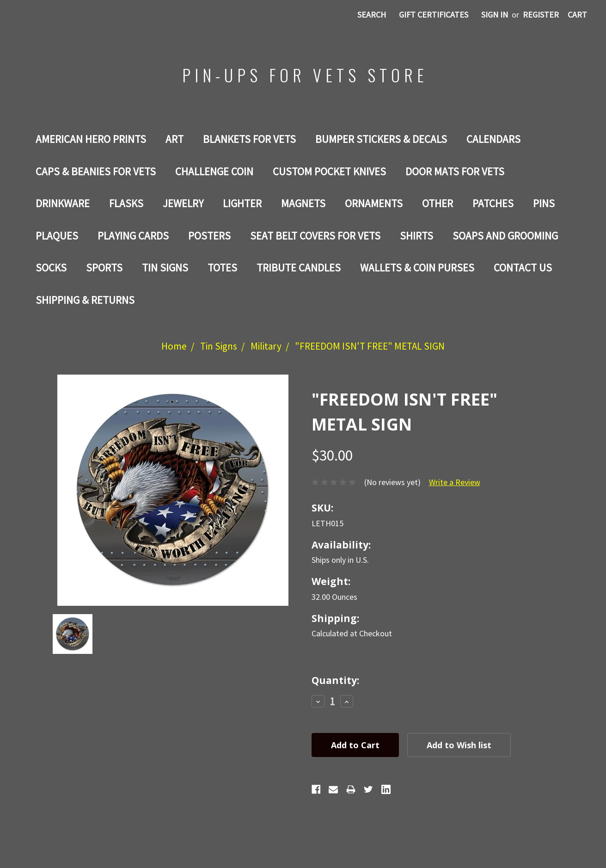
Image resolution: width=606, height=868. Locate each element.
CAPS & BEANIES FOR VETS (96, 171)
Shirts (416, 236)
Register (541, 15)
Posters (209, 236)
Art (174, 139)
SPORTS (104, 268)
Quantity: (335, 680)
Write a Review (455, 482)
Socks (51, 268)
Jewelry (183, 203)
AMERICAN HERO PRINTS (91, 139)
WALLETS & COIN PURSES (417, 268)
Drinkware (63, 203)
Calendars (493, 139)
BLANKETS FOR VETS (249, 139)
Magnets (303, 203)
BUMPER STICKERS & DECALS (381, 139)
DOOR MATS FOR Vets (455, 171)
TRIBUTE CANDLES (299, 268)
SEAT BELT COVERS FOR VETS (315, 236)
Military (266, 346)
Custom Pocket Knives (329, 171)
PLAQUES (57, 236)
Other (438, 203)
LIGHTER (242, 203)
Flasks (126, 203)
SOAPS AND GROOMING (505, 236)
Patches (493, 203)
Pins (544, 203)
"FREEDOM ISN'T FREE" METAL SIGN (370, 346)
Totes (222, 268)
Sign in (495, 15)
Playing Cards (133, 236)
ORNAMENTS (374, 203)
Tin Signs (165, 268)
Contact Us (523, 268)
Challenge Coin (214, 171)
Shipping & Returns (85, 300)
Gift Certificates (434, 15)
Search (372, 15)
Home (174, 346)
